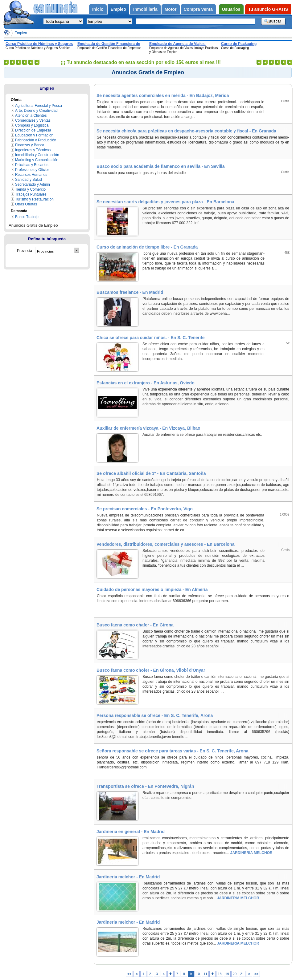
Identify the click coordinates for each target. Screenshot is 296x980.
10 (198, 974)
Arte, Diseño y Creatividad (36, 111)
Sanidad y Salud (29, 180)
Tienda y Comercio (30, 189)
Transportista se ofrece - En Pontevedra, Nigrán (145, 786)
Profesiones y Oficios (32, 170)
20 (235, 974)
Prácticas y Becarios (32, 165)
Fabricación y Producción (36, 140)
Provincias (45, 251)
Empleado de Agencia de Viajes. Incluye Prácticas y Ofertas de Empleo (183, 44)
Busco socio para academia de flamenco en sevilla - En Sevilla (161, 166)
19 (227, 974)
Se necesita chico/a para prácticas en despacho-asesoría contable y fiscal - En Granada (186, 131)
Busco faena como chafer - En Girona (135, 625)
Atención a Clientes (31, 115)
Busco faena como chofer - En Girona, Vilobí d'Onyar (151, 670)
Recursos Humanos (31, 175)
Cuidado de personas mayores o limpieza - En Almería (152, 589)
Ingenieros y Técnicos (33, 150)
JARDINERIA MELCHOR (251, 853)
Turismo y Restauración (34, 199)
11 (205, 974)
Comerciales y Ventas (33, 120)
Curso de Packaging (239, 44)
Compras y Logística (32, 125)
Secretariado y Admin (33, 184)
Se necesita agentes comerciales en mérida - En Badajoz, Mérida (163, 95)
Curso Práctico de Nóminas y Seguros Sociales (39, 44)
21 (242, 974)
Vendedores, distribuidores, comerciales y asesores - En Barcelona (165, 544)
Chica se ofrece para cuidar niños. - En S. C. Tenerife (151, 338)
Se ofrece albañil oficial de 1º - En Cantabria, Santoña (151, 473)
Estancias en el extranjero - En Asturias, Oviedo (146, 383)
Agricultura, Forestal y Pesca (39, 106)
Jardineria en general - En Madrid (131, 832)
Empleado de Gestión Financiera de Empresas (109, 44)
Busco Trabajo (27, 217)
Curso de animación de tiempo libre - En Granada (147, 247)
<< (129, 974)
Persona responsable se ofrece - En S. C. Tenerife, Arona (155, 715)
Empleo (21, 33)
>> (256, 974)
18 (220, 974)
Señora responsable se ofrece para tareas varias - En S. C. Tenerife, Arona (173, 751)
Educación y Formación (34, 135)
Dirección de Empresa (33, 130)
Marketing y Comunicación (37, 160)
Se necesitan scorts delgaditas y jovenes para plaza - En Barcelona (165, 202)
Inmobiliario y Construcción (37, 155)
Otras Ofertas (26, 204)
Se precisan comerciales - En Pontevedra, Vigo (145, 509)
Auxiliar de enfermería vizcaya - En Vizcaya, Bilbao (148, 428)
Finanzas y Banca (30, 145)
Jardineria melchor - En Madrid (128, 877)
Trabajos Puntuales (31, 194)
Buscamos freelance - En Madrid (130, 292)
